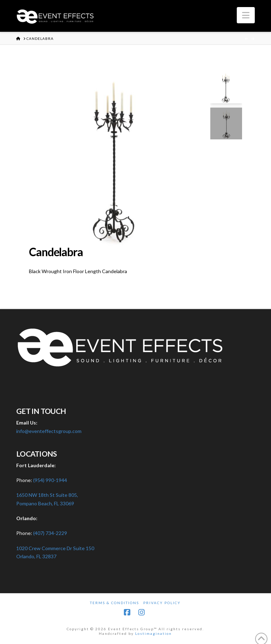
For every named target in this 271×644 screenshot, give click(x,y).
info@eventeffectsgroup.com (49, 431)
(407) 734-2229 (50, 533)
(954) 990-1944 (50, 480)
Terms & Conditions (115, 603)
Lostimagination (153, 633)
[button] (246, 15)
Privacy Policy (162, 603)
